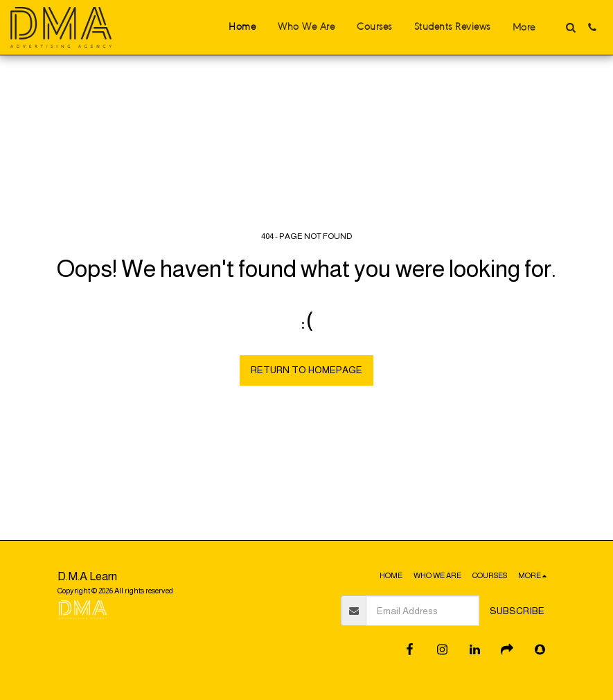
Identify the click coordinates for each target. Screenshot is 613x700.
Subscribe (517, 611)
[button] (570, 27)
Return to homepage (306, 370)
